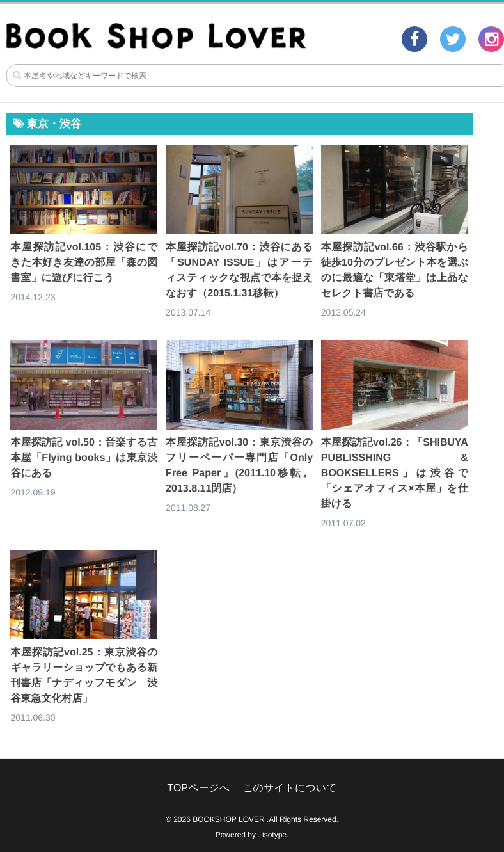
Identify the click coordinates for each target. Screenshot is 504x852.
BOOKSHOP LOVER (228, 819)
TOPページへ (198, 788)
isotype (274, 835)
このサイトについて (289, 788)
